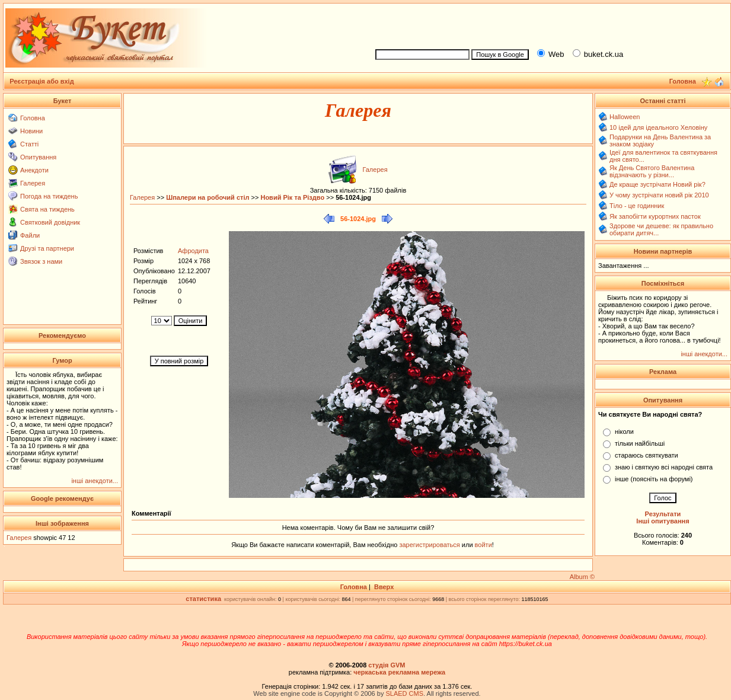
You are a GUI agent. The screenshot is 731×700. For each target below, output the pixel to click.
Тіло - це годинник (637, 206)
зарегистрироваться (430, 545)
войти (483, 545)
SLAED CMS (404, 693)
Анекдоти (34, 170)
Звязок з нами (41, 261)
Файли (30, 235)
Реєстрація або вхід (42, 81)
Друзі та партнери (47, 248)
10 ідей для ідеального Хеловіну (658, 127)
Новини (31, 131)
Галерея (33, 183)
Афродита (193, 251)
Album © (582, 577)
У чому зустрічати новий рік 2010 (659, 195)
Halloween (625, 117)
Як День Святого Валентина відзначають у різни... (652, 171)
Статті (29, 144)
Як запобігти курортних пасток (655, 216)
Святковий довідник (50, 222)
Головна (33, 118)
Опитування (38, 157)
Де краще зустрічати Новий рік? (657, 184)
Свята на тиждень (47, 209)
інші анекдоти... (95, 481)
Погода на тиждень (49, 196)
